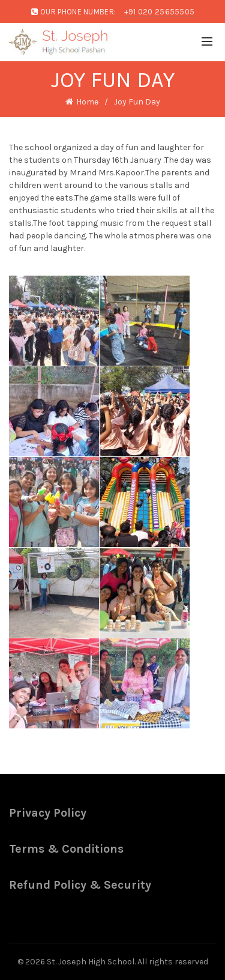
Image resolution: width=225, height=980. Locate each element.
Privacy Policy (48, 813)
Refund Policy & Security (80, 885)
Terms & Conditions (66, 849)
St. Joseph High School (91, 962)
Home (87, 102)
